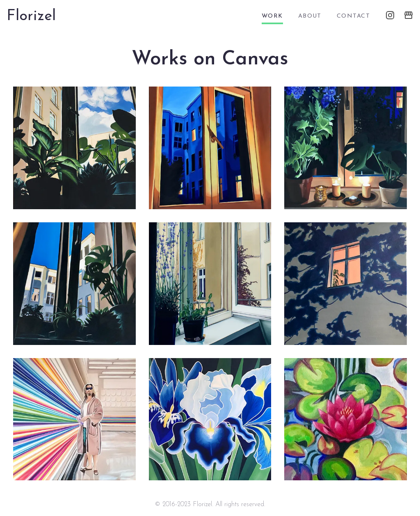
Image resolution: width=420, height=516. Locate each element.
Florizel (31, 16)
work (272, 16)
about (310, 16)
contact (353, 16)
